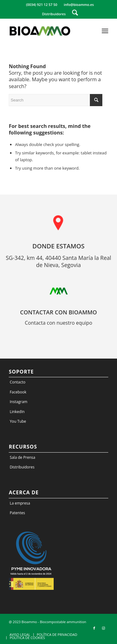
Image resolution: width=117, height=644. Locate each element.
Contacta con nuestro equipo (58, 323)
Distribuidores (54, 14)
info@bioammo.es (79, 5)
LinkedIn (17, 412)
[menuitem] (42, 5)
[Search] (75, 12)
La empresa (20, 503)
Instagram (19, 402)
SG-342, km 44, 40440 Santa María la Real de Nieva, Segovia (59, 261)
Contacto (17, 382)
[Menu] (105, 31)
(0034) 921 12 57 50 (41, 5)
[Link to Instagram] (104, 628)
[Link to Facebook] (94, 628)
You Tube (18, 421)
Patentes (17, 513)
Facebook (18, 392)
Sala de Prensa (22, 457)
